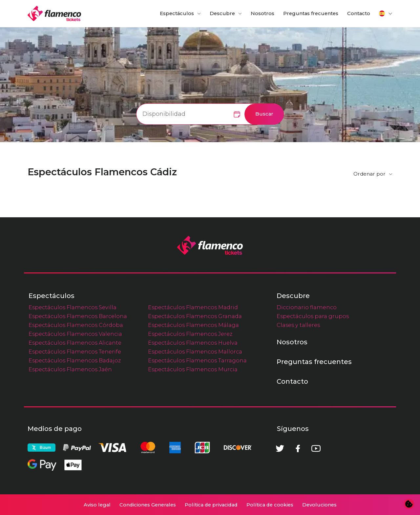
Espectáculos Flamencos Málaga (193, 325)
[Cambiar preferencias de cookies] (409, 504)
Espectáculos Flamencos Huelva (193, 343)
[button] (386, 13)
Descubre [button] (222, 13)
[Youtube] (316, 448)
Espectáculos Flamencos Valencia (75, 334)
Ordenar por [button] (369, 174)
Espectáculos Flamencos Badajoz (75, 360)
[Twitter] (280, 448)
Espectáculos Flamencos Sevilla (73, 307)
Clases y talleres (298, 325)
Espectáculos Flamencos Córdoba (76, 325)
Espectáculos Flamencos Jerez (190, 334)
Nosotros (262, 13)
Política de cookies (270, 505)
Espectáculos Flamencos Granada (195, 316)
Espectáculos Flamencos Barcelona (78, 316)
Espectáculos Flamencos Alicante (75, 343)
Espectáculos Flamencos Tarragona (197, 360)
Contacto (359, 13)
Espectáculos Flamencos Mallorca (195, 352)
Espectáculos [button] (177, 13)
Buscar (264, 114)
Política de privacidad (211, 505)
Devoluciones (319, 505)
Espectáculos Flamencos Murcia (193, 369)
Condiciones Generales (148, 505)
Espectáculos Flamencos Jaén (70, 369)
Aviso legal (97, 505)
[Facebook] (298, 448)
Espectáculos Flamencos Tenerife (75, 352)
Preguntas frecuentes (311, 13)
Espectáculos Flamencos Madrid (193, 307)
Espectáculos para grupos (313, 316)
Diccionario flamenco (307, 307)
